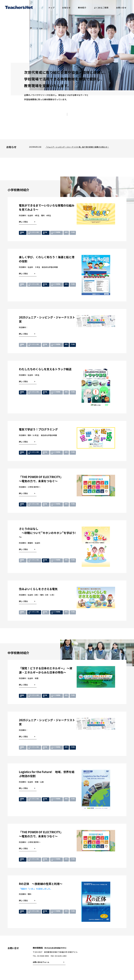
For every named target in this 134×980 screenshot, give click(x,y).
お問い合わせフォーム (41, 962)
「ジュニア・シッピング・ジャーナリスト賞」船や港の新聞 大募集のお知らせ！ (77, 147)
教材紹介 (82, 8)
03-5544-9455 (43, 956)
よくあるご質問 (101, 8)
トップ (52, 8)
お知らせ (66, 8)
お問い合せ (121, 8)
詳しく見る (23, 222)
